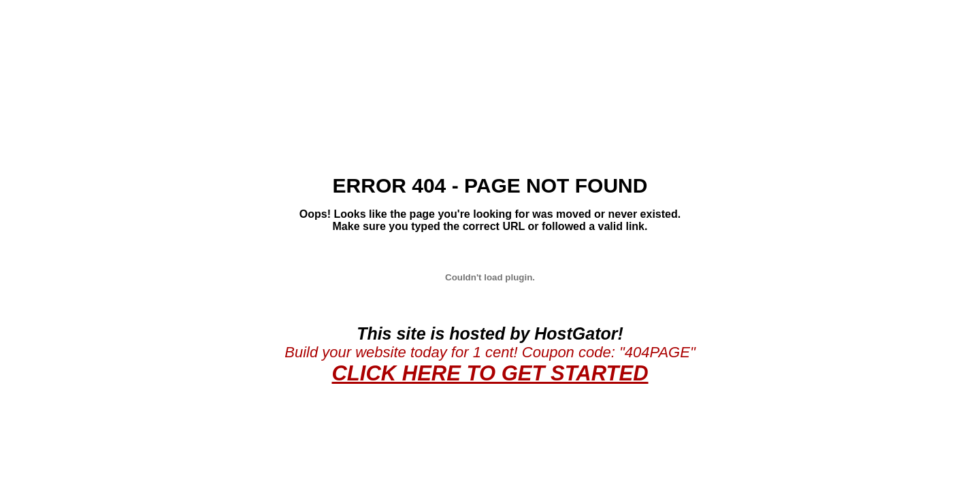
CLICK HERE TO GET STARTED (490, 373)
